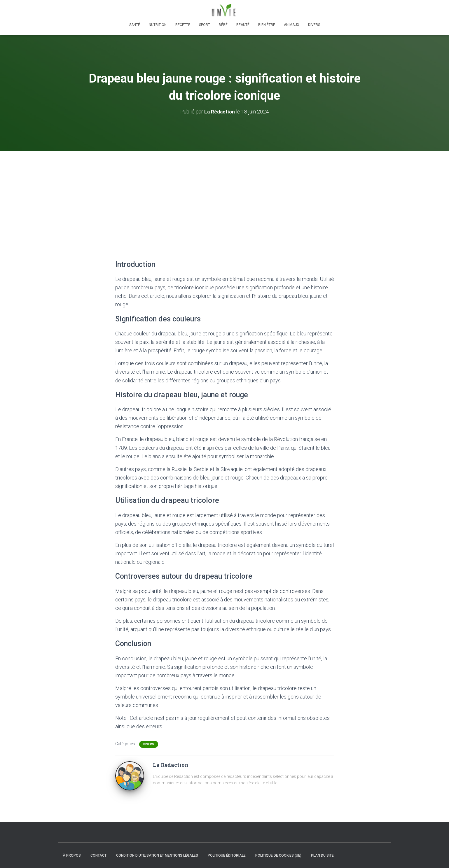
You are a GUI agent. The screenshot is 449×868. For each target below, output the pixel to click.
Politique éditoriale (227, 855)
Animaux (292, 25)
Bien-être (267, 25)
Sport (205, 25)
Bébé (223, 25)
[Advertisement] (225, 195)
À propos (72, 855)
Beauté (243, 25)
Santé (135, 25)
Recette (183, 25)
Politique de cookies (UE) (278, 855)
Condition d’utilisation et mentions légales (157, 855)
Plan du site (322, 855)
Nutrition (158, 25)
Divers (314, 25)
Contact (98, 855)
